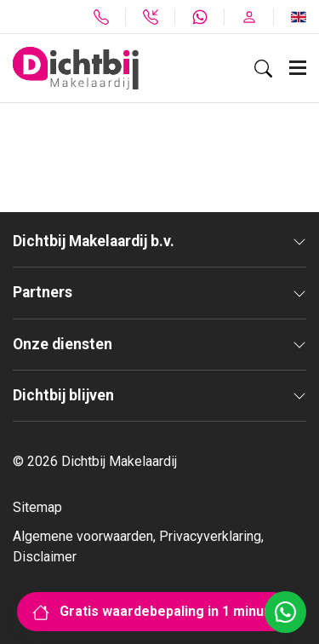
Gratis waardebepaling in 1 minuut (154, 611)
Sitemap (37, 507)
